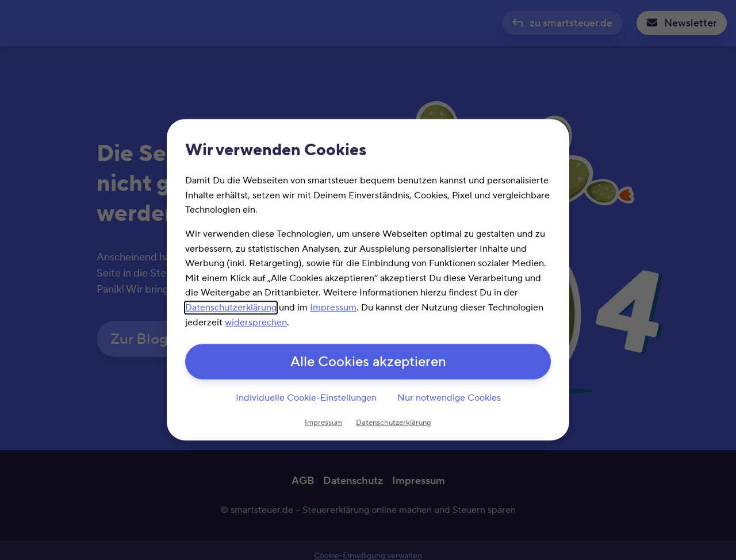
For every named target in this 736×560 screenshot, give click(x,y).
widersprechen (256, 323)
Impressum (333, 308)
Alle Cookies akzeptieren (368, 363)
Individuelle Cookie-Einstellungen (306, 398)
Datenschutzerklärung (231, 308)
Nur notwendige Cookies (449, 398)
